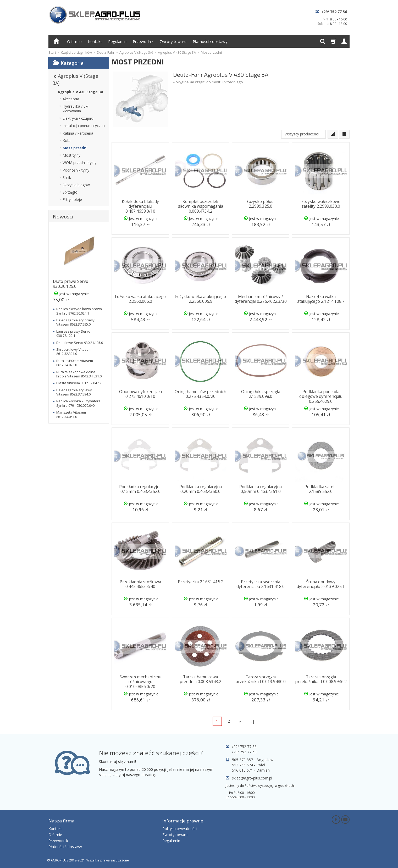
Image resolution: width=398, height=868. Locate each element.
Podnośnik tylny (76, 170)
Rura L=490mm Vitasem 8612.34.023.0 (75, 363)
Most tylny (71, 155)
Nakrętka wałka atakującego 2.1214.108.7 (321, 299)
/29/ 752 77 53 (244, 752)
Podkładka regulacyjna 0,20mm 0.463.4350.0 (201, 489)
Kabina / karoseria (78, 133)
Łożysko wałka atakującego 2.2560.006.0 (140, 299)
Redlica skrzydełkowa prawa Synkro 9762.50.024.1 (79, 311)
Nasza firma (61, 821)
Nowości (63, 216)
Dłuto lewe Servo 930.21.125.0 (80, 343)
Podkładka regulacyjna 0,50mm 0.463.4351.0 (261, 489)
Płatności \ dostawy (210, 41)
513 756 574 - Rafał (249, 765)
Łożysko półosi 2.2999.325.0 (261, 204)
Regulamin (117, 41)
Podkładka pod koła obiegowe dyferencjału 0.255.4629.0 (321, 397)
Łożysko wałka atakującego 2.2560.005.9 (201, 299)
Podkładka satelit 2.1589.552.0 (321, 489)
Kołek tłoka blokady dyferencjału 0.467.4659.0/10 (140, 206)
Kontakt (95, 41)
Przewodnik (143, 41)
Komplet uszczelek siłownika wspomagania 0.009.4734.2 (201, 206)
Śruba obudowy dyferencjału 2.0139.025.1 (321, 584)
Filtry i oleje (72, 199)
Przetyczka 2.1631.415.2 (201, 582)
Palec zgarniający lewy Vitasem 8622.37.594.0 (74, 392)
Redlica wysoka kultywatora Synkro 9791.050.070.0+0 (78, 403)
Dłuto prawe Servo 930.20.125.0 (71, 284)
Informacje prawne (183, 821)
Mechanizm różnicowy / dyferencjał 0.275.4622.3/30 (261, 299)
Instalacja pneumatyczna (84, 126)
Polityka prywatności (180, 829)
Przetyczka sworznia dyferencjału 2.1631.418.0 (261, 584)
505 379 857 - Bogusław (253, 760)
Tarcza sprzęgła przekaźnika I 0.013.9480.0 (261, 679)
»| (253, 721)
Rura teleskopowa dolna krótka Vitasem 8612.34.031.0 (79, 374)
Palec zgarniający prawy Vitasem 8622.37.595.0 (75, 322)
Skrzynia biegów (76, 185)
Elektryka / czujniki (78, 118)
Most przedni (75, 148)
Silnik (67, 177)
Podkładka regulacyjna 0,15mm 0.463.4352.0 (140, 489)
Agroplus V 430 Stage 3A (81, 92)
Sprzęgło (70, 192)
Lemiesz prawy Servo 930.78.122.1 (73, 333)
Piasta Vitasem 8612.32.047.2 (79, 383)
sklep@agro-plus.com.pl (252, 778)
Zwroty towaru (173, 41)
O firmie (74, 41)
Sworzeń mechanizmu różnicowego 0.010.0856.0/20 (140, 682)
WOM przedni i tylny (79, 163)
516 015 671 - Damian (251, 770)
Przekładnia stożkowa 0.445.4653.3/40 (140, 584)
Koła (67, 141)
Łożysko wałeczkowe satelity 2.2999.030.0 (321, 204)
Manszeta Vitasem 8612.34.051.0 (71, 414)
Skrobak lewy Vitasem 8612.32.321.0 (74, 351)
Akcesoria (71, 99)
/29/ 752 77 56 (334, 12)
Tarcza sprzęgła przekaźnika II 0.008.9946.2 (321, 679)
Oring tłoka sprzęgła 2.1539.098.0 (261, 394)
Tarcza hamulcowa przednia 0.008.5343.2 (200, 679)
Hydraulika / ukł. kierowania (76, 109)
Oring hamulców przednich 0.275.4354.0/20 (200, 394)
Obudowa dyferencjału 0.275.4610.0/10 (140, 394)
